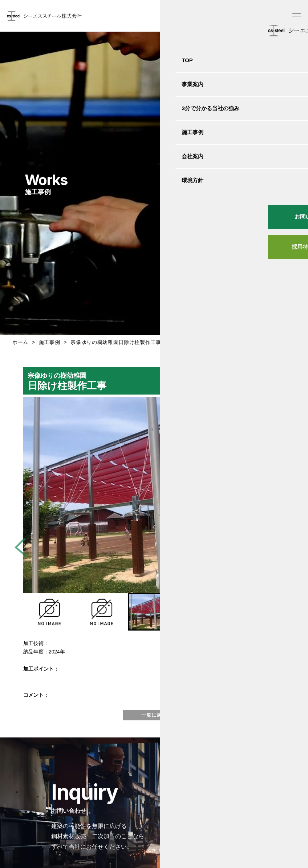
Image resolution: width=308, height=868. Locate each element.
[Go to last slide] (24, 547)
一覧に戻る (154, 715)
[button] (49, 612)
